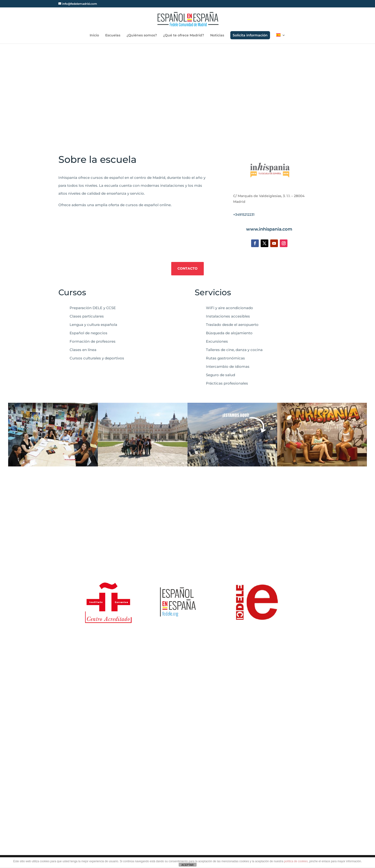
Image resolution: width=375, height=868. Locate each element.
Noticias (217, 35)
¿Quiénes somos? (142, 35)
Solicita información (250, 35)
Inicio (94, 35)
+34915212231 (244, 215)
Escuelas (113, 35)
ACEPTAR (187, 865)
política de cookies (296, 861)
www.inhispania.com (269, 229)
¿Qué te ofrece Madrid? (184, 35)
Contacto (187, 268)
